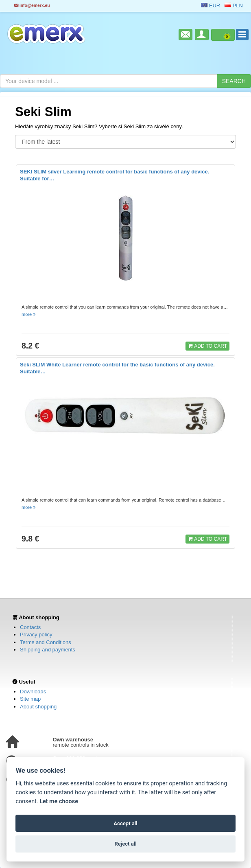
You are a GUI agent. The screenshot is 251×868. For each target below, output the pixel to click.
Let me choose (59, 801)
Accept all (125, 823)
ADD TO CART (207, 346)
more (29, 314)
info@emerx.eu (32, 5)
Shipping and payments (48, 650)
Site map (30, 699)
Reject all (125, 844)
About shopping (38, 707)
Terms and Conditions (46, 642)
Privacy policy (36, 635)
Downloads (33, 692)
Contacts (30, 627)
